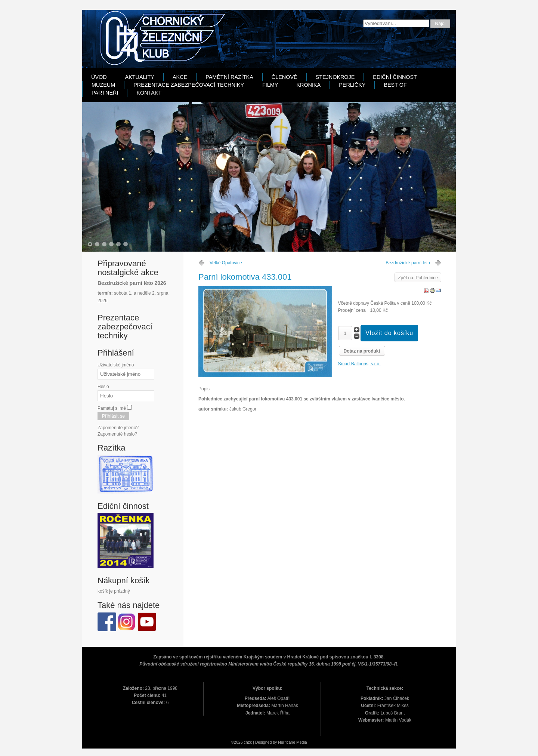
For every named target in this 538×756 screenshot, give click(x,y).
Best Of (395, 85)
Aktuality (140, 77)
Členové (285, 77)
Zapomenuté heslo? (117, 434)
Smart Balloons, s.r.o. (359, 364)
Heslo (103, 387)
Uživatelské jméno (116, 365)
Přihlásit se (113, 416)
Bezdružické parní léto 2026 (132, 283)
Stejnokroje (335, 77)
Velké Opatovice (226, 263)
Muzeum (103, 85)
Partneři (105, 93)
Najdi (440, 24)
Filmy (270, 85)
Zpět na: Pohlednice (418, 278)
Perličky (352, 85)
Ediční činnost (395, 77)
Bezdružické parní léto (408, 263)
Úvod (99, 77)
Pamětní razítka (229, 77)
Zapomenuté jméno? (118, 428)
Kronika (308, 85)
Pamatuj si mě (112, 408)
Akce (180, 77)
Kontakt (149, 93)
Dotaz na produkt (362, 351)
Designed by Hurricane (276, 742)
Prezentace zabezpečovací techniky (189, 85)
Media (302, 742)
